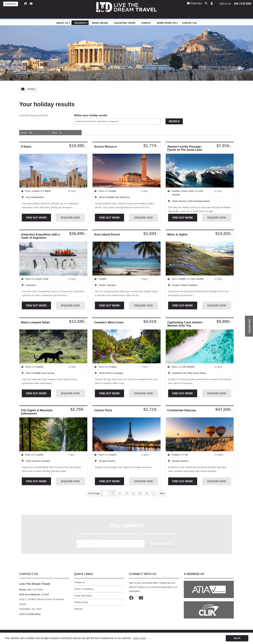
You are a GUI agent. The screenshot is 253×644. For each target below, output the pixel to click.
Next (163, 493)
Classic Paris (103, 410)
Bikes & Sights (177, 235)
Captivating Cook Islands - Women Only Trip (186, 324)
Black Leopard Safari (35, 322)
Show (54, 133)
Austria (184, 461)
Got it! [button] (237, 638)
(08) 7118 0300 (243, 4)
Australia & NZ (179, 373)
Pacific (102, 285)
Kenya (51, 373)
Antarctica (31, 285)
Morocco (125, 197)
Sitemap (78, 609)
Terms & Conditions (84, 589)
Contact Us (80, 582)
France (111, 461)
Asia (28, 197)
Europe (176, 285)
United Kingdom (189, 285)
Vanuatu (111, 285)
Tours (28, 191)
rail (186, 455)
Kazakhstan (37, 197)
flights (48, 191)
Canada (119, 373)
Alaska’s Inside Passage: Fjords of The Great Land (185, 148)
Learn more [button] (139, 638)
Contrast (11, 4)
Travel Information (83, 596)
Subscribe (194, 3)
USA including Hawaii (199, 201)
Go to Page (94, 493)
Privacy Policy (81, 602)
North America (179, 201)
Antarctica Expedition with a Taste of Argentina (40, 236)
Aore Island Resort (107, 235)
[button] (211, 3)
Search (174, 121)
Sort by (23, 133)
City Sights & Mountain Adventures (37, 412)
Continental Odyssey (182, 410)
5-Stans (26, 147)
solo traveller (197, 279)
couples (36, 191)
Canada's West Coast (109, 322)
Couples (176, 191)
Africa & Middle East (109, 197)
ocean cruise (187, 191)
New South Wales (197, 373)
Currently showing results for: (34, 115)
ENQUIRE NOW (250, 326)
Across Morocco (105, 147)
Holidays (31, 89)
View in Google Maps (30, 614)
